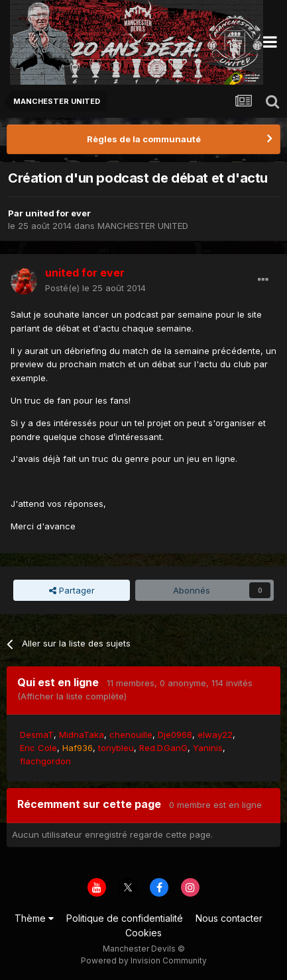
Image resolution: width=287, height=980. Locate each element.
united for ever (58, 213)
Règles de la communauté (144, 139)
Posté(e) (95, 288)
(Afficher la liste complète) (72, 696)
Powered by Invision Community (144, 960)
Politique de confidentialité (125, 918)
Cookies (143, 933)
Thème (34, 918)
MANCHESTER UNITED (143, 226)
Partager (72, 590)
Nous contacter (229, 918)
